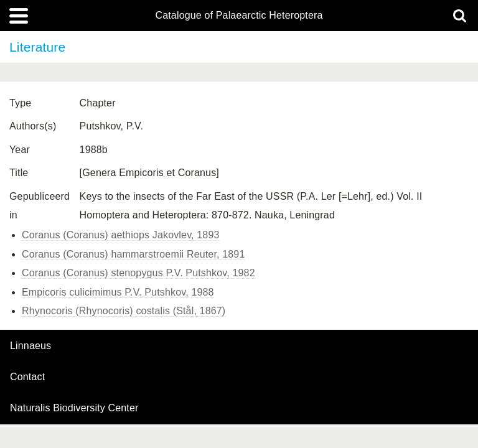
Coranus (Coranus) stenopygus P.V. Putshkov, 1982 (138, 273)
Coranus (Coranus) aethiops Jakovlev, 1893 (121, 235)
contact (27, 377)
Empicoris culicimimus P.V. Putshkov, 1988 (118, 292)
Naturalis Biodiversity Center (74, 408)
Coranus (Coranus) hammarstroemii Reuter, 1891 (133, 254)
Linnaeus (30, 346)
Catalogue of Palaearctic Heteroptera (239, 16)
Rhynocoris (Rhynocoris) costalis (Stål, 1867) (124, 311)
